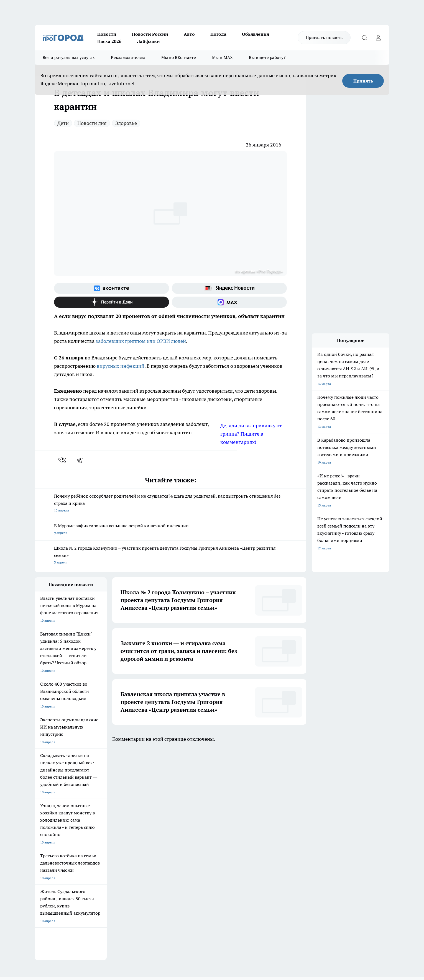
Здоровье (126, 123)
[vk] (62, 460)
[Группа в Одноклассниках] (291, 785)
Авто (189, 34)
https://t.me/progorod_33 (138, 931)
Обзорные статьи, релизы (125, 814)
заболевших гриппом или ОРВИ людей (141, 341)
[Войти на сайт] (378, 38)
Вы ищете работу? (267, 57)
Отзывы (41, 814)
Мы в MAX (222, 57)
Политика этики (117, 807)
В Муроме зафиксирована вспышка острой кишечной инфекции (170, 530)
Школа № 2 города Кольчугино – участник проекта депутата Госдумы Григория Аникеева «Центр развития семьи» (170, 556)
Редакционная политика (194, 807)
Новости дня (92, 123)
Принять (363, 81)
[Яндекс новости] (229, 288)
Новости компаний (120, 821)
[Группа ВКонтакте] (112, 288)
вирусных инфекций (120, 366)
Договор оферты (48, 821)
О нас (39, 807)
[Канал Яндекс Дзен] (112, 302)
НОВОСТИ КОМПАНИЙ (101, 776)
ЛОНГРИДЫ (44, 776)
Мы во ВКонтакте (179, 57)
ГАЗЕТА (135, 776)
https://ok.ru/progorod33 (97, 931)
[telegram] (81, 460)
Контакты (182, 814)
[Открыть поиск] (364, 38)
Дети (63, 123)
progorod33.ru (199, 918)
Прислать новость (324, 37)
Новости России (150, 34)
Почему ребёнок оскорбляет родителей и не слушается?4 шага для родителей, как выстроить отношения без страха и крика (170, 504)
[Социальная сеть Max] (229, 302)
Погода (218, 34)
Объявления (256, 34)
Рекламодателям (128, 57)
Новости (107, 34)
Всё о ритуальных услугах (69, 57)
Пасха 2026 (109, 41)
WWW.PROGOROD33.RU (82, 846)
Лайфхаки (148, 41)
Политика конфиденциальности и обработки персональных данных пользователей (201, 826)
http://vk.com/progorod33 (55, 931)
